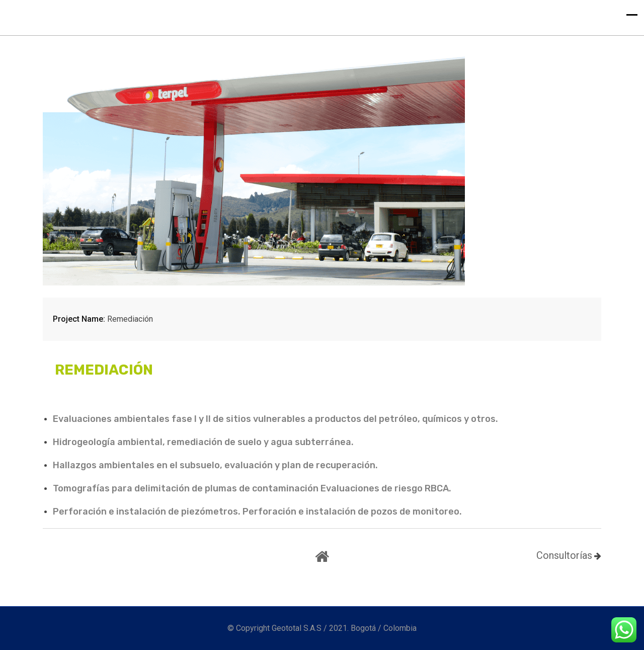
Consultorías (564, 555)
